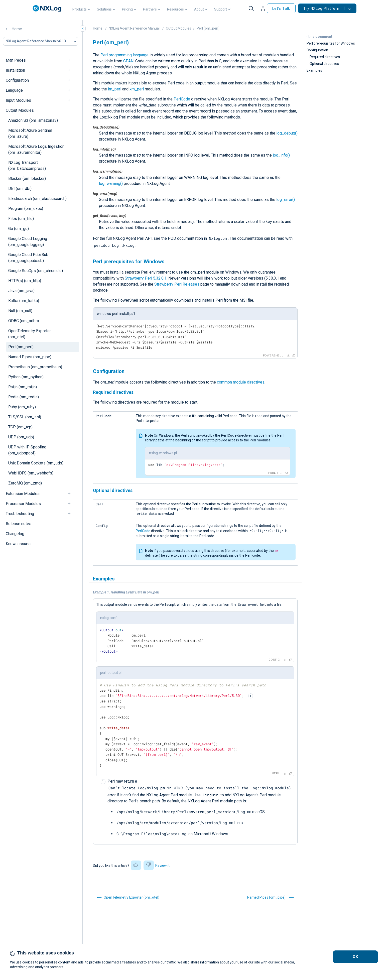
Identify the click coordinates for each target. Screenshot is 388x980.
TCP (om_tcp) (20, 427)
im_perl (115, 89)
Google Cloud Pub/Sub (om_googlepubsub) (28, 258)
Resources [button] (175, 9)
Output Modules (20, 110)
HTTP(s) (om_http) (25, 281)
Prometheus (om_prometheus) (35, 367)
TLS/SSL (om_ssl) (25, 417)
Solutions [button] (104, 9)
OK (356, 957)
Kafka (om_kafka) (24, 301)
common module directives (241, 382)
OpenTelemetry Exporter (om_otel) (30, 334)
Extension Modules (23, 494)
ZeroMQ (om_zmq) (25, 483)
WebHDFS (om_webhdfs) (31, 473)
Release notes (19, 524)
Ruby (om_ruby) (22, 407)
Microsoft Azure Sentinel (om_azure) (30, 133)
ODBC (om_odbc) (24, 321)
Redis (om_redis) (24, 397)
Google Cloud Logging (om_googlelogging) (28, 242)
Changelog (15, 534)
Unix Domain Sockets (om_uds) (36, 463)
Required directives (325, 57)
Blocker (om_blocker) (27, 178)
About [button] (199, 9)
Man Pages (16, 60)
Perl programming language (124, 55)
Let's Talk (281, 9)
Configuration (17, 80)
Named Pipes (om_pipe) (30, 357)
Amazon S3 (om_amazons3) (33, 120)
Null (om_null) (20, 311)
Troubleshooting (20, 514)
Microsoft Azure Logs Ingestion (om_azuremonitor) (36, 149)
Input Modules (18, 100)
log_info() (281, 155)
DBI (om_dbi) (20, 189)
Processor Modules (23, 504)
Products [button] (80, 9)
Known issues (18, 544)
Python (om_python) (26, 377)
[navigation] (71, 60)
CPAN (128, 61)
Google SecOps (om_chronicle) (36, 271)
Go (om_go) (19, 229)
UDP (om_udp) (21, 437)
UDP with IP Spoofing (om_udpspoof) (27, 450)
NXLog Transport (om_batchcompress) (27, 165)
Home (17, 29)
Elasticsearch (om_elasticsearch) (37, 199)
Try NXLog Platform (324, 9)
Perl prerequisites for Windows (331, 43)
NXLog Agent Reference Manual (134, 28)
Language (14, 90)
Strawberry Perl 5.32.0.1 (146, 278)
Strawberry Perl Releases (177, 284)
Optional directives (324, 64)
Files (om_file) (21, 219)
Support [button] (221, 9)
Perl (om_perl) (21, 347)
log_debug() (287, 133)
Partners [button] (150, 9)
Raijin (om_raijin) (23, 387)
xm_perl (137, 89)
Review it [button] (162, 866)
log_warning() (111, 183)
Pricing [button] (127, 9)
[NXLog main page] (47, 8)
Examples (314, 70)
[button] (264, 8)
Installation (15, 70)
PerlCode (182, 99)
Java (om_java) (21, 291)
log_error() (286, 200)
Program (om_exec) (26, 209)
